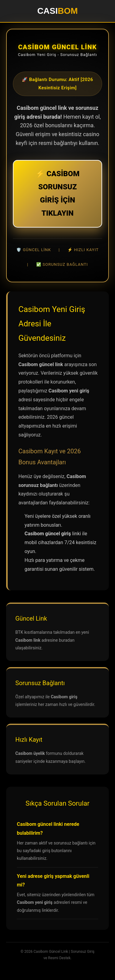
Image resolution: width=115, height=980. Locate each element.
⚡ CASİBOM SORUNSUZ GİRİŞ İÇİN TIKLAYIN (57, 194)
